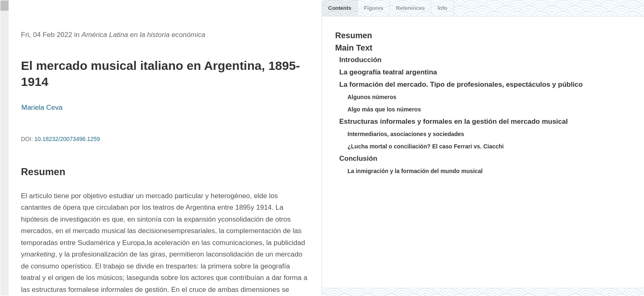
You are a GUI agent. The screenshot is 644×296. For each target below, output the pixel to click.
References (410, 8)
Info (442, 8)
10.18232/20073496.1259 (67, 139)
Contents (340, 8)
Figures (374, 8)
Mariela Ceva (42, 108)
